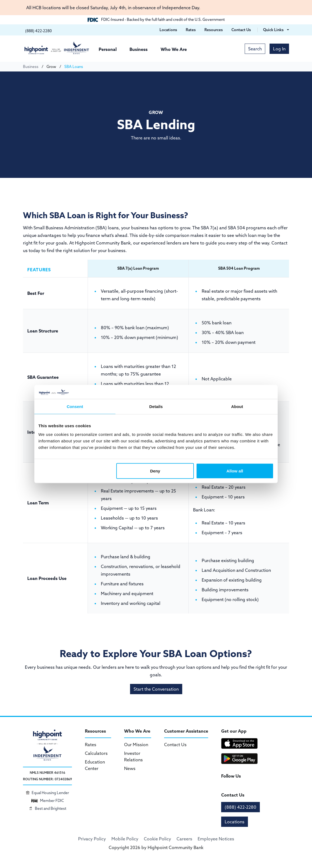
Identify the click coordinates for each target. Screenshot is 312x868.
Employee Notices (216, 839)
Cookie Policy (157, 839)
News (130, 768)
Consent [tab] (75, 407)
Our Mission (136, 745)
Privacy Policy (92, 839)
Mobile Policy (125, 839)
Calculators (96, 753)
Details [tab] (156, 407)
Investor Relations (133, 756)
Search (255, 49)
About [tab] (237, 407)
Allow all (235, 471)
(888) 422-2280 (240, 807)
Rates (91, 745)
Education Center (95, 765)
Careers (184, 839)
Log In (279, 49)
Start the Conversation (156, 689)
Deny (155, 471)
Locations (235, 822)
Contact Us (175, 745)
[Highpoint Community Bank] (57, 48)
